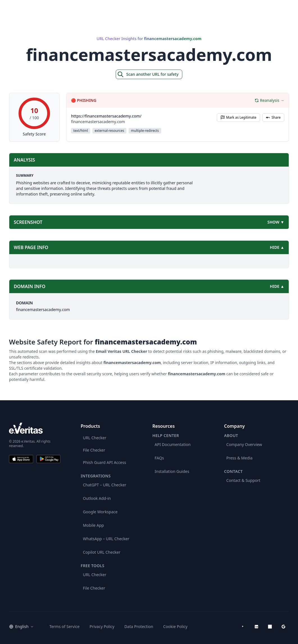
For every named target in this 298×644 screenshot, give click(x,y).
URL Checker (95, 438)
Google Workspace (100, 512)
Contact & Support (243, 480)
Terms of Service (65, 626)
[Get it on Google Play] (49, 459)
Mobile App (93, 525)
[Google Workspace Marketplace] (283, 627)
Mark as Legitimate (238, 117)
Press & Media (239, 458)
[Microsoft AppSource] (270, 627)
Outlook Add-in (97, 498)
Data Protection (139, 626)
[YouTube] (243, 627)
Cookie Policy (175, 626)
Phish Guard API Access (104, 462)
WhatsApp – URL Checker (106, 539)
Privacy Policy (102, 626)
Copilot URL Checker (102, 552)
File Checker (94, 450)
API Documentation (173, 444)
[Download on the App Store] (21, 459)
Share (273, 117)
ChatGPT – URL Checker (104, 485)
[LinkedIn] (256, 627)
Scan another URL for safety (148, 74)
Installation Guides (172, 471)
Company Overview (244, 444)
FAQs (159, 458)
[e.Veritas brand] (35, 428)
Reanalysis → (269, 100)
